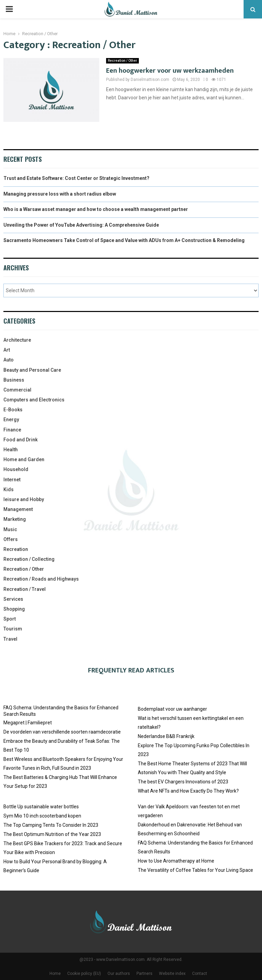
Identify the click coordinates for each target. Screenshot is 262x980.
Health (11, 450)
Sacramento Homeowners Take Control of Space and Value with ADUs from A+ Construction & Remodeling (124, 240)
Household (16, 469)
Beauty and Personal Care (32, 370)
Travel (10, 639)
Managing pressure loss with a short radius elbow (60, 194)
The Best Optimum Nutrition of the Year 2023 (52, 834)
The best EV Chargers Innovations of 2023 (183, 782)
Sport (10, 619)
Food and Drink (20, 440)
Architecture (17, 340)
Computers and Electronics (34, 400)
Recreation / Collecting (29, 559)
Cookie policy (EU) (84, 974)
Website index (172, 974)
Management (18, 509)
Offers (11, 539)
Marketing (15, 519)
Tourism (13, 629)
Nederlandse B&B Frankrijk (166, 736)
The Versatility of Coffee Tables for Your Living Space (195, 870)
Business (14, 380)
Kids (9, 489)
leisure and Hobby (24, 499)
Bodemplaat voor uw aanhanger (172, 709)
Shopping (14, 609)
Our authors (119, 974)
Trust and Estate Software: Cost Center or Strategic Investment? (76, 178)
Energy (11, 420)
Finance (12, 430)
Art (7, 350)
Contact (200, 974)
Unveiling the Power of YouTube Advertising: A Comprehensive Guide (81, 225)
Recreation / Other (122, 61)
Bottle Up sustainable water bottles (41, 807)
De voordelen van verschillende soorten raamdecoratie (62, 732)
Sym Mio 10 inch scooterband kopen (42, 816)
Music (10, 529)
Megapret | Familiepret (28, 723)
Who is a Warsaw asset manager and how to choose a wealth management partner (96, 209)
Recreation (16, 549)
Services (13, 599)
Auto (9, 360)
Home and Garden (24, 459)
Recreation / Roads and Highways (41, 579)
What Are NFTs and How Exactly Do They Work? (188, 791)
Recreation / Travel (25, 589)
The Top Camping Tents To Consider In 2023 (51, 825)
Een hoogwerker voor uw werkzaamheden (170, 71)
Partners (144, 974)
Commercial (17, 390)
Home (55, 974)
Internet (12, 480)
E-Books (13, 410)
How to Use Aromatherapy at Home (176, 861)
